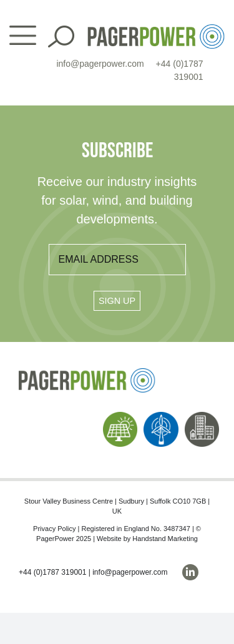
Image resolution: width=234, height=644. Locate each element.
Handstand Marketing (165, 539)
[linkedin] (190, 572)
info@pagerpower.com (100, 64)
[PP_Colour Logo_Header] (156, 29)
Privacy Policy (54, 529)
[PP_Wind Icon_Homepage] (161, 417)
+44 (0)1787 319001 (52, 572)
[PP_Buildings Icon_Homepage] (202, 417)
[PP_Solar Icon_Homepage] (120, 417)
